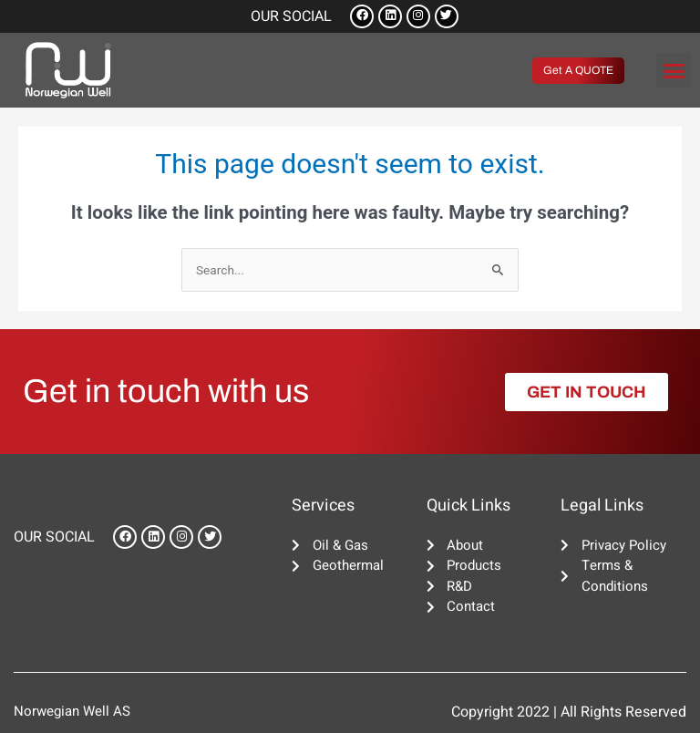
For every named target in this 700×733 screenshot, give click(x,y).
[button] (674, 70)
